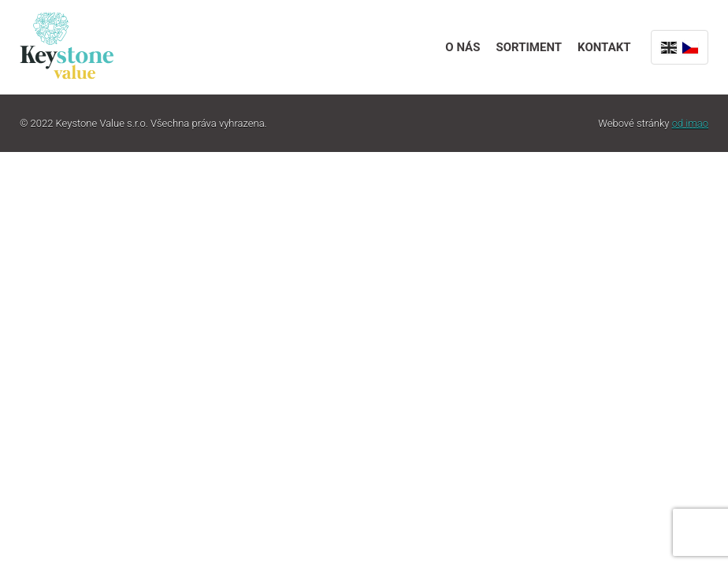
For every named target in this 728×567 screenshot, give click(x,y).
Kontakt (604, 47)
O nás (462, 47)
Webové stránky (653, 123)
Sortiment (529, 47)
